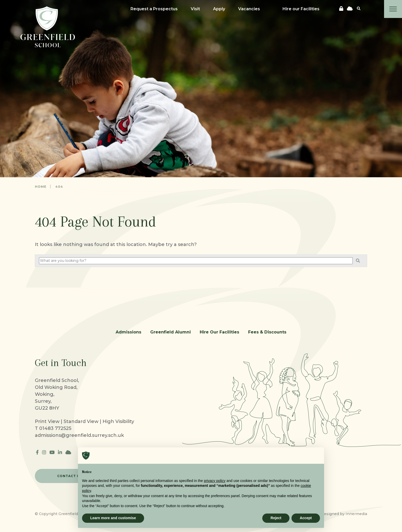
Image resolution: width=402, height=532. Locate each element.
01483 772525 (55, 428)
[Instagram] (44, 452)
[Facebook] (37, 452)
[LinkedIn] (60, 452)
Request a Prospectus (154, 9)
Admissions (128, 332)
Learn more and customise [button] (113, 518)
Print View (47, 421)
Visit (195, 9)
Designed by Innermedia (344, 514)
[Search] (359, 8)
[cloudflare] (350, 9)
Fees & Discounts (267, 332)
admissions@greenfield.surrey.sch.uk (79, 435)
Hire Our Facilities (219, 332)
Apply (219, 9)
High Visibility (118, 421)
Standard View (81, 421)
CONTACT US (70, 476)
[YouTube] (52, 452)
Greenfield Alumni (170, 332)
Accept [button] (306, 518)
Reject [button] (276, 518)
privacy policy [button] (215, 481)
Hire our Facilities (301, 9)
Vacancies (249, 9)
